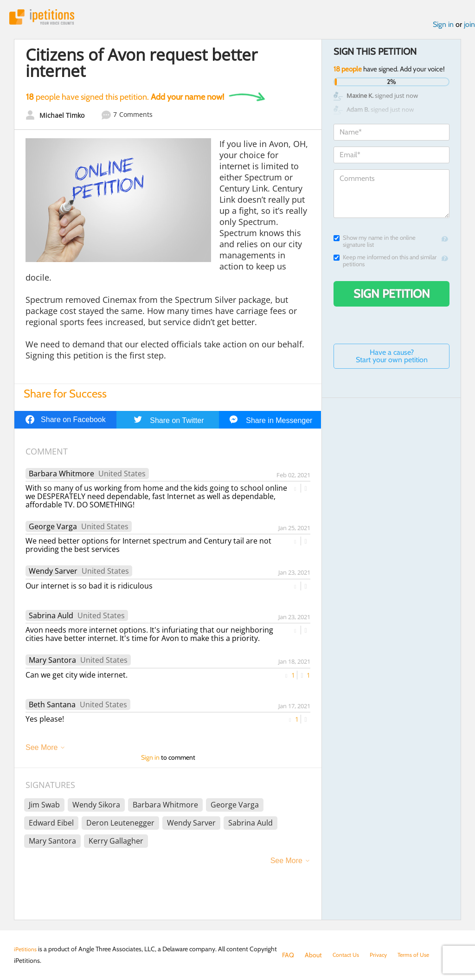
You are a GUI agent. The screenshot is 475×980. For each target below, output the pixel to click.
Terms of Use (422, 955)
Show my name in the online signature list (375, 244)
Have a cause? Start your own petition (392, 359)
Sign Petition (392, 296)
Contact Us (348, 955)
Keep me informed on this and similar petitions (385, 263)
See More (42, 750)
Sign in (443, 27)
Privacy (384, 955)
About (313, 955)
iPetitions (48, 18)
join (469, 27)
